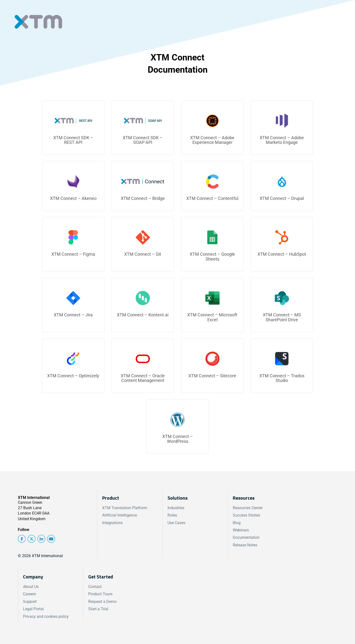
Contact (95, 587)
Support (30, 602)
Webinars (241, 530)
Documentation (246, 537)
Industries (176, 508)
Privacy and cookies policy (46, 616)
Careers (29, 594)
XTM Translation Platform (125, 508)
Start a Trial (98, 609)
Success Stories (246, 515)
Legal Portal (33, 609)
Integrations (112, 523)
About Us (31, 587)
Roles (172, 515)
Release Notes (245, 545)
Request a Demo (102, 602)
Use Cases (176, 523)
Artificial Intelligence (120, 515)
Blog (237, 523)
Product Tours (100, 594)
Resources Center (248, 508)
